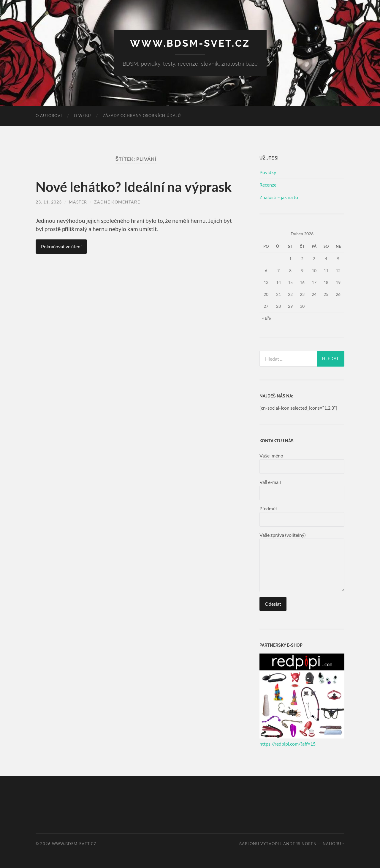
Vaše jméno (302, 463)
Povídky (268, 172)
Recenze (268, 185)
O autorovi (49, 116)
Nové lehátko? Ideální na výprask (134, 187)
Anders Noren (300, 844)
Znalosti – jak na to (279, 197)
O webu (82, 116)
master (78, 202)
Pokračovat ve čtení (61, 246)
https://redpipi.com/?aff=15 (288, 744)
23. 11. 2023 (49, 202)
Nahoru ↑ (334, 844)
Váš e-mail (302, 490)
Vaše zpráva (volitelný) (302, 562)
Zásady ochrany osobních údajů (142, 116)
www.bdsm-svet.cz (190, 43)
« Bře (267, 318)
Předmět (302, 516)
